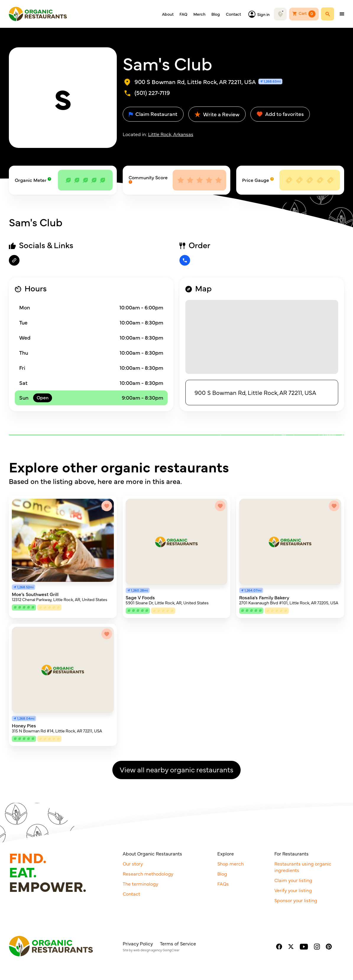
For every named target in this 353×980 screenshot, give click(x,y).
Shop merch (230, 863)
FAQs (223, 884)
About (168, 14)
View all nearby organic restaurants (176, 769)
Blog (216, 14)
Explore (226, 853)
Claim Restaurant (153, 114)
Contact (233, 14)
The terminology (140, 884)
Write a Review (217, 114)
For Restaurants (292, 853)
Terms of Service (178, 943)
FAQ (183, 14)
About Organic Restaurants (152, 853)
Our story (133, 863)
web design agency (148, 950)
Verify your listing (293, 890)
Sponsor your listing (296, 900)
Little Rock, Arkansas (171, 134)
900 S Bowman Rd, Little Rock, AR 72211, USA (255, 392)
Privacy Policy (138, 943)
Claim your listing (293, 880)
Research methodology (148, 874)
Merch (199, 14)
